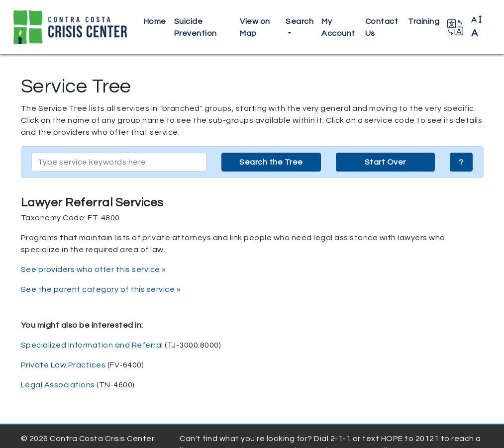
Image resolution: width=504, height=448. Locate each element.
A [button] (477, 27)
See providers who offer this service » (94, 269)
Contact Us (382, 27)
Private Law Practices (63, 365)
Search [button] (300, 21)
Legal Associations (58, 385)
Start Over (385, 162)
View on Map (255, 27)
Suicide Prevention (196, 27)
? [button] (461, 162)
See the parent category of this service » (101, 289)
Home (155, 21)
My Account (338, 27)
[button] (455, 27)
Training (424, 21)
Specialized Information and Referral (92, 345)
